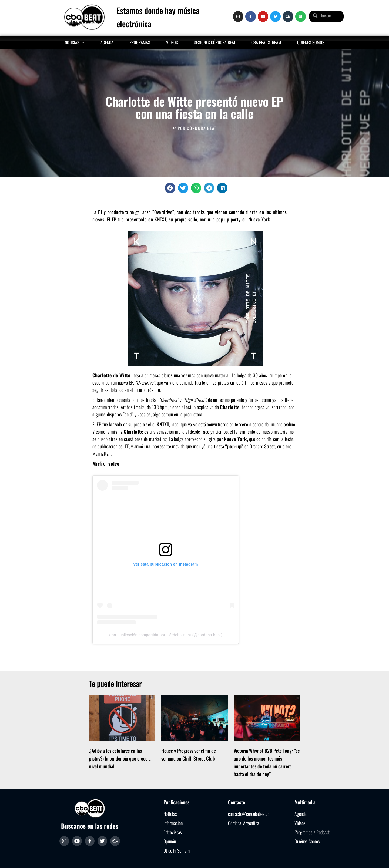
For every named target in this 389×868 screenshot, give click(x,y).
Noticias (75, 42)
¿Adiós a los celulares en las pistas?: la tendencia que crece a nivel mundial (120, 758)
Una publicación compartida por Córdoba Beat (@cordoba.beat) (166, 635)
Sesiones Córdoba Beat (215, 42)
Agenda (107, 42)
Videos (172, 42)
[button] (170, 188)
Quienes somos (311, 42)
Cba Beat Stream (266, 42)
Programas (140, 42)
